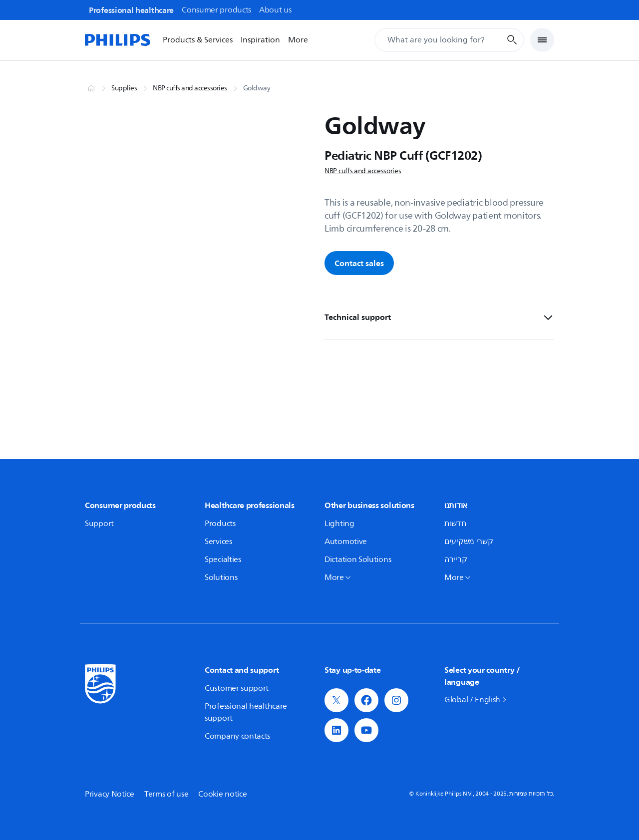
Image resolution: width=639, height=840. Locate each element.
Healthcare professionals (250, 505)
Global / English (472, 700)
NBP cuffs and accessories (190, 88)
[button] (336, 700)
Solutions (221, 577)
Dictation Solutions (358, 560)
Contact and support (242, 670)
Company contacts (237, 736)
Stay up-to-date (353, 670)
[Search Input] (449, 40)
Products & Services (198, 40)
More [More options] (298, 40)
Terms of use (166, 794)
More (334, 577)
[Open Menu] (542, 40)
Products (220, 524)
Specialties (223, 560)
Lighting (339, 524)
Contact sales (359, 263)
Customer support (237, 688)
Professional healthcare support (246, 712)
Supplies (124, 88)
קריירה (456, 560)
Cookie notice (222, 794)
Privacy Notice (110, 794)
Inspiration (260, 40)
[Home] (118, 40)
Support (99, 524)
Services (218, 542)
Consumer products (120, 505)
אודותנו (456, 505)
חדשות (455, 524)
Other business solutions (369, 505)
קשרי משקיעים (469, 542)
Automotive (346, 542)
